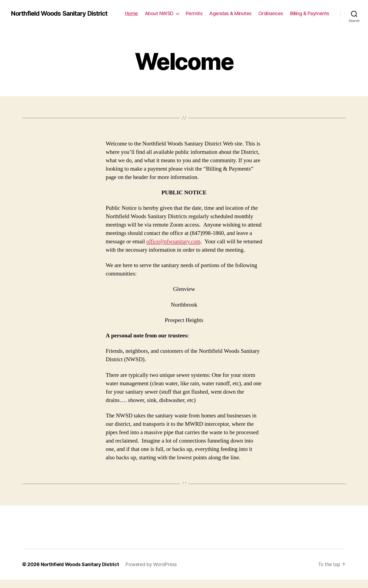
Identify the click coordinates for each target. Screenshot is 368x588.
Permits (194, 13)
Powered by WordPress (153, 573)
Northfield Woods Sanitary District (61, 14)
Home (131, 13)
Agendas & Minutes (230, 13)
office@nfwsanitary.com (174, 242)
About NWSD (159, 13)
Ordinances (271, 13)
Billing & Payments (310, 13)
